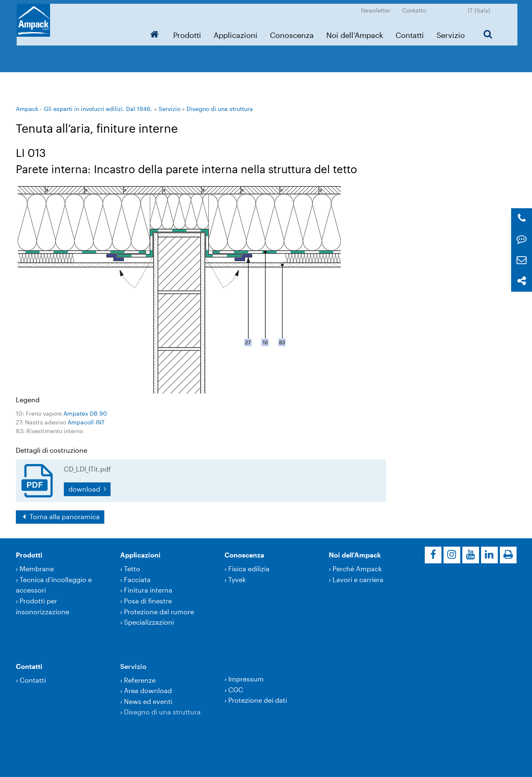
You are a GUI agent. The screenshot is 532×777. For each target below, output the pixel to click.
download (85, 489)
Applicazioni (237, 31)
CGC (236, 690)
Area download (148, 690)
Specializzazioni (149, 622)
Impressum (246, 679)
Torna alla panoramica (64, 516)
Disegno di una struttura (220, 109)
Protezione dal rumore (159, 612)
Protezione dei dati (258, 700)
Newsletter (377, 6)
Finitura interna (148, 590)
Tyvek (237, 579)
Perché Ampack (357, 569)
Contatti (411, 31)
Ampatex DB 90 (85, 413)
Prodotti (188, 31)
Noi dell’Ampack (356, 31)
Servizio (452, 31)
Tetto (132, 569)
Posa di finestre (148, 601)
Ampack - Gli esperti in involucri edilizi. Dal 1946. (84, 109)
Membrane (37, 569)
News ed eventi (148, 701)
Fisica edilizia (249, 569)
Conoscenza (293, 31)
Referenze (140, 680)
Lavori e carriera (358, 579)
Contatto (415, 6)
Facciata (137, 579)
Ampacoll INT (86, 422)
